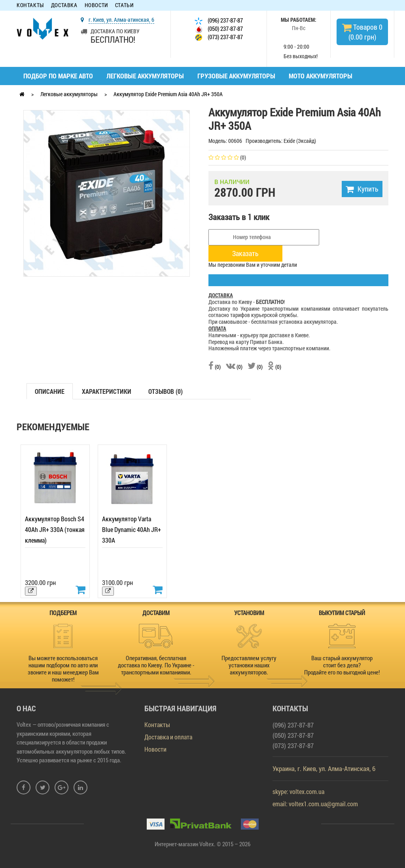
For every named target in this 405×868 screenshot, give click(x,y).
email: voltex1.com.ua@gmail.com (315, 804)
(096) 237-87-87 (219, 21)
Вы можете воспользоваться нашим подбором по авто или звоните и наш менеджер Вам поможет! (63, 669)
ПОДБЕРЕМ (63, 613)
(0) (215, 367)
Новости (96, 5)
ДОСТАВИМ (156, 613)
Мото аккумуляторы (321, 76)
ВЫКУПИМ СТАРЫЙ (342, 613)
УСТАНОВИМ (249, 613)
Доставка (64, 5)
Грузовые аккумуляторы (236, 76)
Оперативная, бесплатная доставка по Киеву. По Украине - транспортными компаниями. (156, 665)
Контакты (30, 5)
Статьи (124, 5)
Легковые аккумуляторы (145, 76)
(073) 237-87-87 (219, 37)
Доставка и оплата (168, 737)
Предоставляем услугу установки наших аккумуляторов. (249, 665)
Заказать (245, 253)
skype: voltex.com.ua (298, 791)
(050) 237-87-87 (219, 29)
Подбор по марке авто (58, 76)
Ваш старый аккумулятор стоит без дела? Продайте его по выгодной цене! (342, 665)
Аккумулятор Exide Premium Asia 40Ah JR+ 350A (168, 94)
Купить (362, 189)
